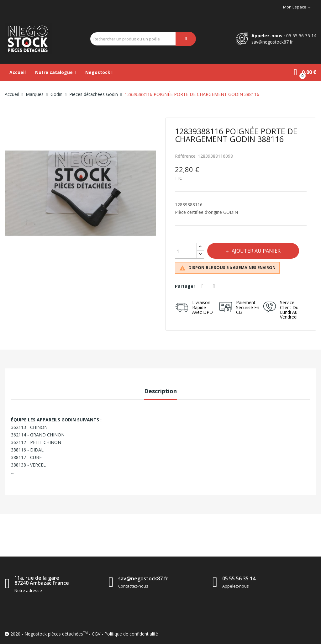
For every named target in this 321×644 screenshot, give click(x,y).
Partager (203, 286)
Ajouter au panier (256, 251)
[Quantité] (186, 251)
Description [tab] (160, 391)
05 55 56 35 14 (301, 36)
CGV (96, 634)
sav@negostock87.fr (272, 42)
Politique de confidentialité (131, 634)
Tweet (215, 286)
